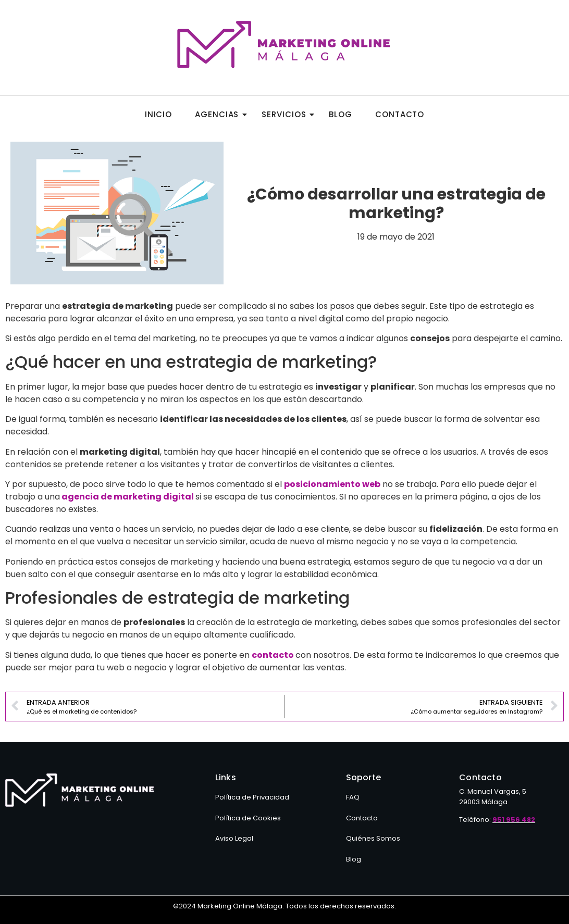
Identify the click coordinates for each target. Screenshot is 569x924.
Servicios (287, 114)
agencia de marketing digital (128, 497)
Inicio (158, 114)
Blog (341, 114)
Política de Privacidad (252, 797)
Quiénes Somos (373, 838)
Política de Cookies (248, 818)
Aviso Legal (234, 838)
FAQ (353, 797)
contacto (273, 655)
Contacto (400, 114)
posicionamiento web (332, 484)
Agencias (220, 114)
